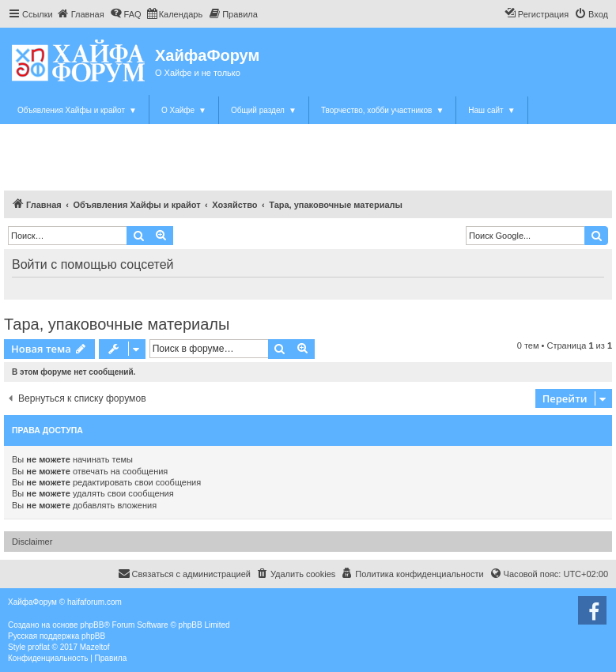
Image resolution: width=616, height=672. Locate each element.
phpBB (92, 625)
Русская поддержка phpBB (57, 636)
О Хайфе (184, 110)
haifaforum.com (94, 602)
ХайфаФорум (207, 55)
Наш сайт (491, 110)
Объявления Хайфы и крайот (77, 110)
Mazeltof (95, 647)
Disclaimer (32, 542)
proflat (39, 647)
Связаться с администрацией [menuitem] (184, 573)
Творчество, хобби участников (382, 110)
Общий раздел (264, 110)
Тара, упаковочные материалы (117, 324)
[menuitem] (81, 14)
